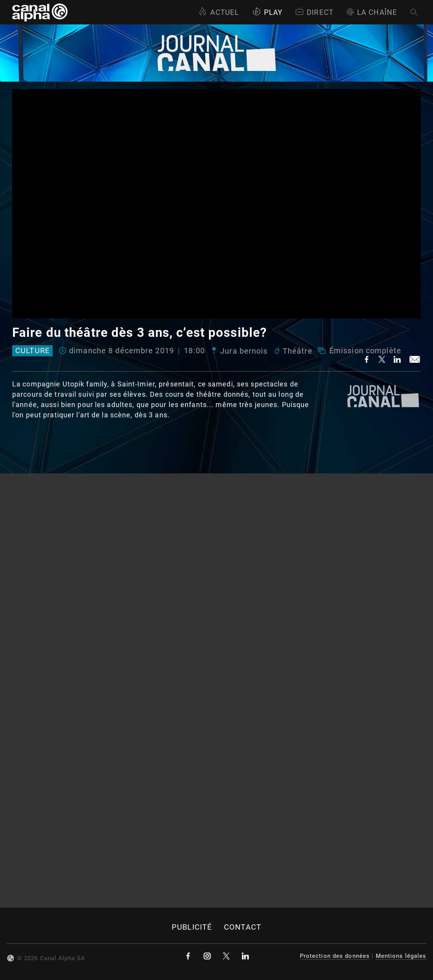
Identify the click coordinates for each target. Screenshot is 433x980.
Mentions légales (401, 956)
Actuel (219, 12)
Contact (243, 927)
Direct (314, 12)
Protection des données (335, 956)
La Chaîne (372, 12)
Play (267, 12)
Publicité (192, 927)
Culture (32, 351)
